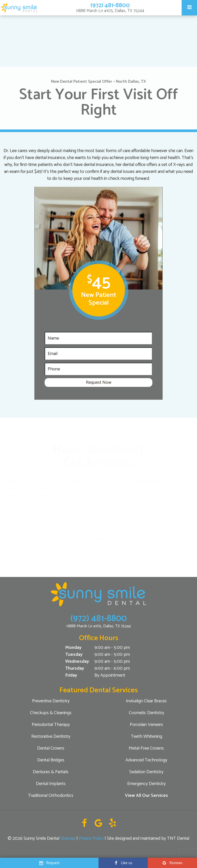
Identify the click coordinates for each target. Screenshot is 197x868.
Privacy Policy (91, 838)
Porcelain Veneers (146, 725)
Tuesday (74, 655)
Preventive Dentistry (51, 701)
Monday (73, 648)
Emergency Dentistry (146, 784)
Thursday (75, 669)
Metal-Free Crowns (146, 748)
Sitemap (68, 838)
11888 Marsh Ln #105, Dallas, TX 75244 (110, 11)
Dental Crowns (51, 748)
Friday (71, 675)
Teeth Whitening (146, 736)
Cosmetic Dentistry (146, 713)
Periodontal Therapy (51, 725)
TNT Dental (178, 838)
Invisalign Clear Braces (146, 701)
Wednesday (77, 662)
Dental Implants (51, 784)
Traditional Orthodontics (51, 796)
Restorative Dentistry (51, 736)
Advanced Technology (146, 760)
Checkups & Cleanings (51, 713)
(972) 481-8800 (110, 6)
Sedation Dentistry (146, 772)
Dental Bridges (51, 760)
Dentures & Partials (51, 772)
